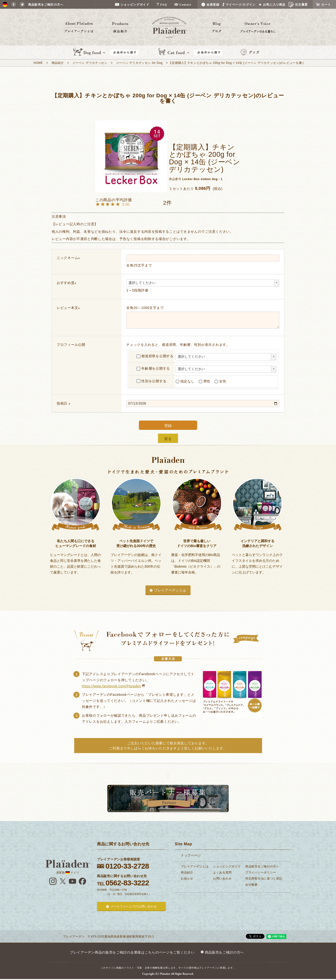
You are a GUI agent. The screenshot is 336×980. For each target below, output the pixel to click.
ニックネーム (69, 258)
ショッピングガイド (227, 866)
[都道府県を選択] (226, 357)
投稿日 (64, 403)
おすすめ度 (67, 283)
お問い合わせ (222, 879)
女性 (220, 381)
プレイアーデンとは (170, 590)
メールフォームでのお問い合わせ (134, 906)
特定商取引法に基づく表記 (264, 879)
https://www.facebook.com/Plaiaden (112, 686)
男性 (204, 381)
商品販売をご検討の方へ (262, 866)
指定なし (185, 381)
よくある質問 (222, 872)
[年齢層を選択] (226, 369)
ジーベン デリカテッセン (90, 63)
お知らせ (187, 879)
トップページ (191, 855)
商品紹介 (58, 63)
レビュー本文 (69, 308)
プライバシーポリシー (261, 872)
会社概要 (252, 885)
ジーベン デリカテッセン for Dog (139, 63)
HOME (38, 63)
